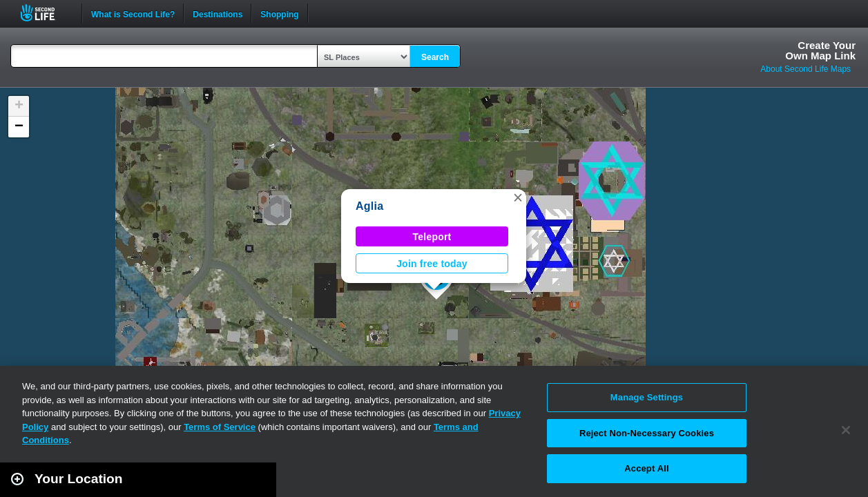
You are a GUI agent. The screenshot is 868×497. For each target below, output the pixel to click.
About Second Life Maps (806, 69)
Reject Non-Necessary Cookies (647, 433)
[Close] (846, 430)
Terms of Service (220, 427)
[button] (518, 197)
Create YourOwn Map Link (820, 50)
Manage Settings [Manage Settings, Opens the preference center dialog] (647, 397)
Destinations (218, 13)
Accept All (646, 468)
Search (435, 57)
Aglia (369, 206)
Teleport (432, 237)
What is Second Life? (133, 13)
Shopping (279, 13)
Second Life (45, 13)
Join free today (432, 264)
